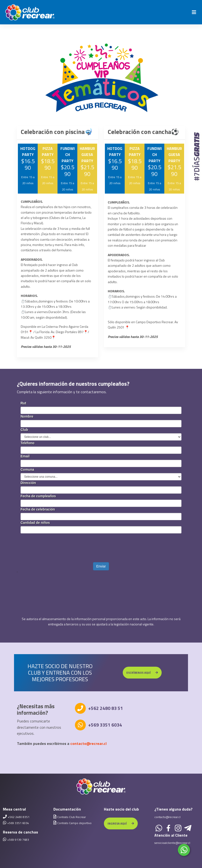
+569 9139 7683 (18, 840)
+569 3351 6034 (105, 725)
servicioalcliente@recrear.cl (172, 843)
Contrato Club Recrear (72, 817)
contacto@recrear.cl (88, 743)
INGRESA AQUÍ (121, 823)
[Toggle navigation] (194, 12)
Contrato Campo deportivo (74, 823)
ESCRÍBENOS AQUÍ (142, 673)
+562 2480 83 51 (106, 708)
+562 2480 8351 (19, 817)
